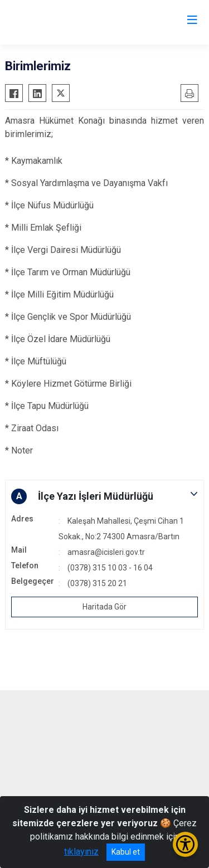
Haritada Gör (104, 607)
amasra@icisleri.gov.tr (106, 552)
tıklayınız (81, 852)
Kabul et (126, 852)
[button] (104, 496)
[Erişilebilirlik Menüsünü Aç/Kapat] (185, 844)
